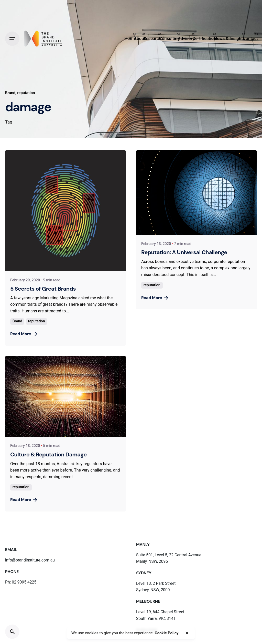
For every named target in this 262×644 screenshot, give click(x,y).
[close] (187, 633)
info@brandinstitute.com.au (30, 560)
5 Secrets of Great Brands (43, 289)
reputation (26, 93)
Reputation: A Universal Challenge (184, 252)
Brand (10, 93)
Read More (24, 334)
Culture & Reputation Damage (48, 454)
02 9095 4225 (24, 582)
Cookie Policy (167, 633)
